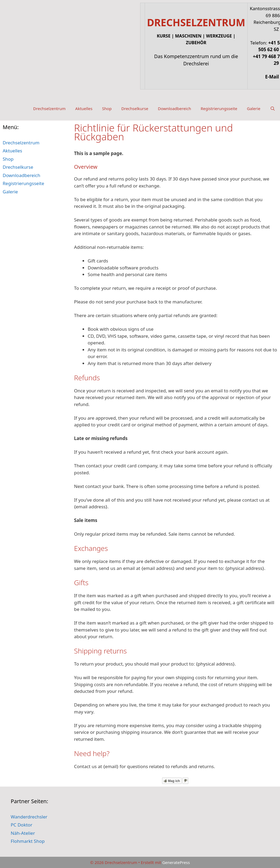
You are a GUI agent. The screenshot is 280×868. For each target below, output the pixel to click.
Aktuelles (84, 108)
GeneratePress (176, 862)
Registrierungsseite (219, 108)
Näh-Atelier (23, 833)
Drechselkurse (135, 108)
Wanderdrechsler (29, 817)
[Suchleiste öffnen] (273, 108)
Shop (107, 108)
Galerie (254, 108)
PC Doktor (22, 825)
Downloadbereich (174, 108)
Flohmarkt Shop (28, 841)
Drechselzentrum (49, 108)
